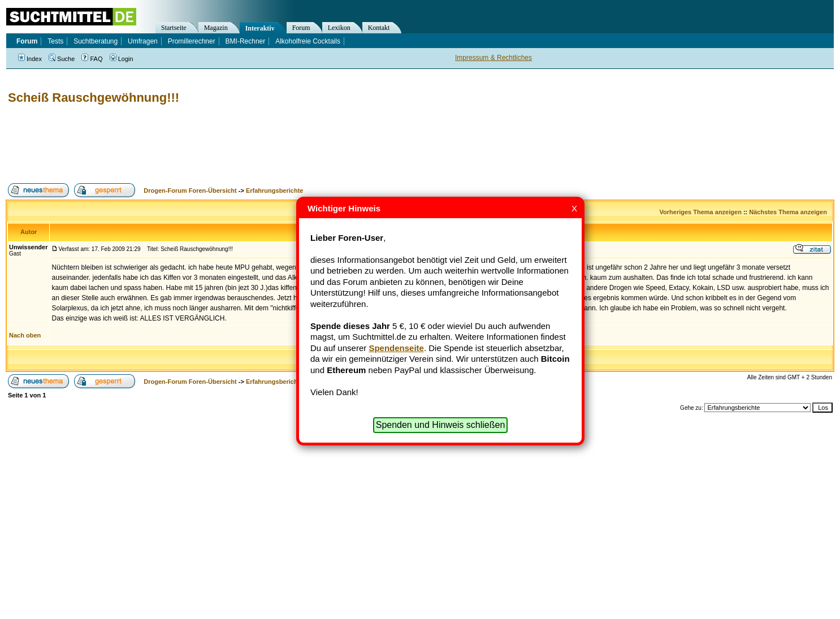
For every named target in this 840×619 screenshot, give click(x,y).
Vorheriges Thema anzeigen (701, 212)
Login (122, 59)
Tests (55, 41)
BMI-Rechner (246, 41)
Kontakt (379, 28)
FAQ (92, 59)
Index (30, 59)
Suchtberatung (96, 41)
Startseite (174, 28)
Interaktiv (260, 28)
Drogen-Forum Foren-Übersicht (190, 191)
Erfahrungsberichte (274, 191)
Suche (62, 59)
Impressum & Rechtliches (493, 58)
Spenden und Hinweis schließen (441, 425)
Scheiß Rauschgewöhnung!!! (94, 98)
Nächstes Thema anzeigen (788, 212)
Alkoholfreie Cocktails (308, 41)
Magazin (216, 28)
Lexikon (339, 28)
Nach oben (25, 335)
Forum (301, 28)
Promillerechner (192, 41)
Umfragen (143, 41)
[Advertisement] (211, 144)
